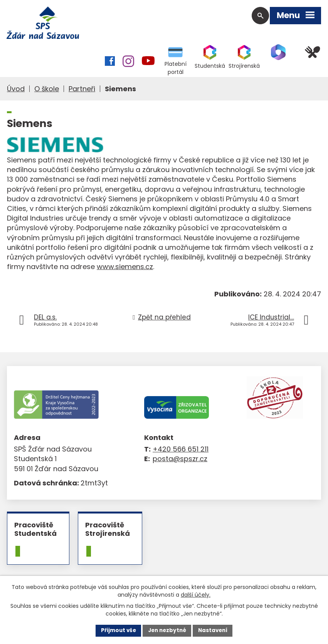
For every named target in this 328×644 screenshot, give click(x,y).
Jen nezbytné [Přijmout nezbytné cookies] (167, 630)
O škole (47, 89)
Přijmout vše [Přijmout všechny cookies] (116, 630)
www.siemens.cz (125, 267)
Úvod (16, 89)
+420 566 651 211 (181, 450)
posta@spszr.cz (180, 460)
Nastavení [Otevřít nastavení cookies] (215, 630)
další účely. (196, 594)
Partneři (82, 89)
